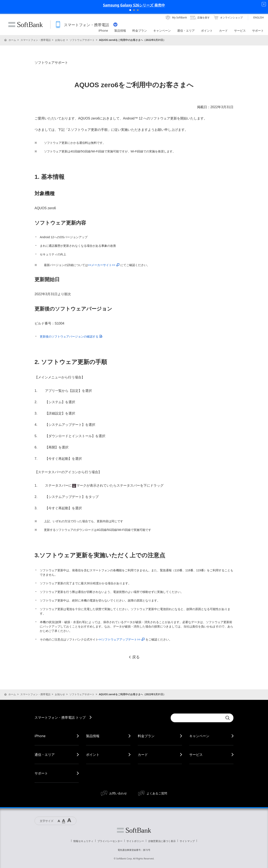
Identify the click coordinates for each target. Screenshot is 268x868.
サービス (196, 755)
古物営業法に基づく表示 (162, 841)
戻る (134, 657)
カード (143, 755)
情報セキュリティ (83, 841)
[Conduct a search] (197, 718)
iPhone (40, 736)
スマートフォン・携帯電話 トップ (60, 717)
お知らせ (60, 40)
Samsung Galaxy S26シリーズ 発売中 (134, 5)
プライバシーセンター (110, 841)
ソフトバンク (134, 830)
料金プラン (146, 736)
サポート (41, 773)
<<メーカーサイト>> (104, 265)
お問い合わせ (118, 793)
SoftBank (26, 25)
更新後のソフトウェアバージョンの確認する (71, 337)
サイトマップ (187, 841)
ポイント (93, 755)
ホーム (12, 40)
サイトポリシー (135, 841)
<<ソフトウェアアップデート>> (121, 639)
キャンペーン (199, 736)
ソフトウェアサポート (82, 40)
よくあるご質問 (157, 793)
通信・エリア (45, 755)
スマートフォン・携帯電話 (36, 40)
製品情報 (93, 736)
